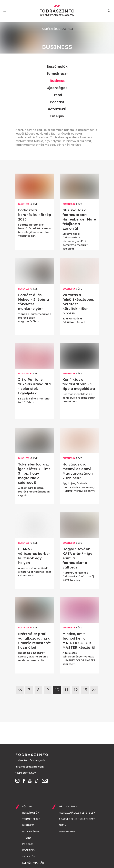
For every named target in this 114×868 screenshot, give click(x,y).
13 (85, 690)
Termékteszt (57, 73)
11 (66, 690)
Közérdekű (57, 109)
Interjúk (57, 116)
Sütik (63, 825)
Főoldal (28, 807)
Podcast (57, 102)
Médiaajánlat (69, 807)
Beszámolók (57, 66)
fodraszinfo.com (26, 773)
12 (76, 690)
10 (57, 690)
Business (57, 81)
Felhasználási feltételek (77, 813)
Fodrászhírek (50, 29)
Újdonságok (57, 88)
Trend (57, 95)
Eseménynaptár (33, 863)
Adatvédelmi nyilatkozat (77, 819)
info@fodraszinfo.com (30, 767)
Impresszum (67, 832)
